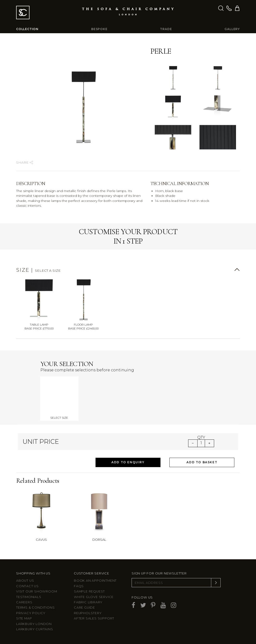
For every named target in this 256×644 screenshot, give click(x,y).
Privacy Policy (31, 613)
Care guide (84, 608)
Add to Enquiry (128, 462)
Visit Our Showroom (37, 591)
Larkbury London (34, 624)
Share (25, 162)
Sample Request (89, 591)
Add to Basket (202, 462)
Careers (24, 602)
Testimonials (29, 597)
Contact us (27, 586)
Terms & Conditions (35, 608)
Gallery (232, 29)
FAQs (79, 586)
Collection (27, 29)
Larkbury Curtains (35, 629)
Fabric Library (88, 602)
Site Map (24, 618)
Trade (166, 29)
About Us (25, 581)
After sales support (94, 618)
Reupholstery (88, 613)
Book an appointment (95, 581)
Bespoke (99, 29)
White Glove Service (94, 597)
